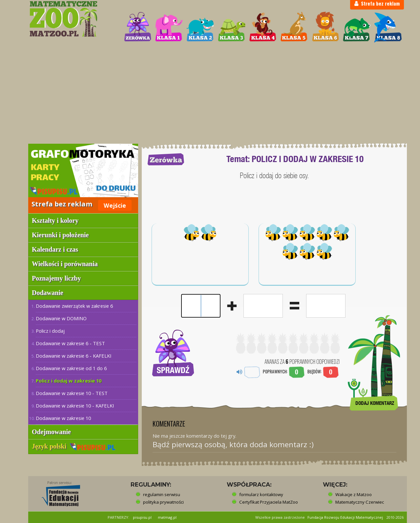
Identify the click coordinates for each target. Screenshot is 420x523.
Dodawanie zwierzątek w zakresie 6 (74, 306)
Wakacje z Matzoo (354, 494)
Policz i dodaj (50, 331)
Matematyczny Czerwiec (360, 502)
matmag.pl (167, 517)
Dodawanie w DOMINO (61, 318)
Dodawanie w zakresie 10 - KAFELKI (75, 406)
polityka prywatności (163, 502)
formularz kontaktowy (261, 494)
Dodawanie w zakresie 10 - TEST (72, 393)
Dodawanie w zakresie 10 (63, 418)
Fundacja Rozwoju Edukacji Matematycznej (345, 517)
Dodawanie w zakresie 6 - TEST (70, 343)
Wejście (115, 205)
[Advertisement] (210, 94)
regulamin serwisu (162, 494)
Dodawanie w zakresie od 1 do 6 (71, 368)
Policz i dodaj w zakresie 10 (69, 381)
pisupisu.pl (142, 517)
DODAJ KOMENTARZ (375, 403)
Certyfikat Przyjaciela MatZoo (269, 502)
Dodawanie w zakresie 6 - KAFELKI (73, 356)
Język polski (74, 446)
